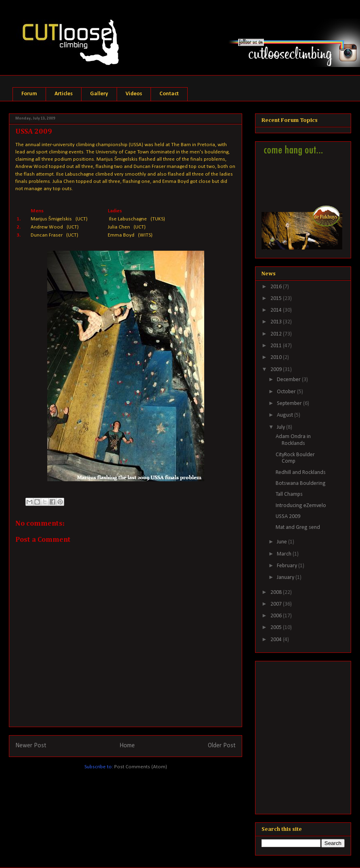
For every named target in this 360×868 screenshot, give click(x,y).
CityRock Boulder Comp (295, 458)
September (290, 404)
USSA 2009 (288, 517)
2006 (277, 616)
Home (127, 746)
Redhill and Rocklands (301, 473)
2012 (277, 334)
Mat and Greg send (298, 527)
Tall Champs (289, 494)
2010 (277, 357)
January (286, 578)
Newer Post (31, 746)
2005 (277, 628)
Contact (169, 94)
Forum (29, 94)
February (288, 566)
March (285, 554)
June (283, 542)
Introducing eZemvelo (301, 506)
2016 (277, 287)
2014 (277, 310)
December (289, 380)
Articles (64, 94)
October (287, 392)
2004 (277, 640)
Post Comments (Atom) (141, 767)
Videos (134, 94)
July (282, 427)
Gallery (99, 94)
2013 (277, 322)
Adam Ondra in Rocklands (293, 440)
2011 (277, 346)
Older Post (222, 746)
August (286, 415)
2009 (277, 370)
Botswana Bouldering (301, 483)
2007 (277, 604)
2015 (277, 299)
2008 (277, 592)
